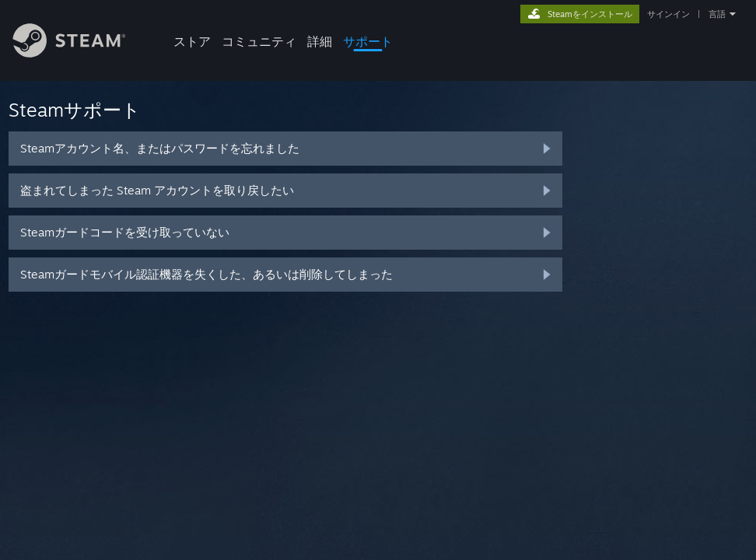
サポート (368, 41)
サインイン (668, 14)
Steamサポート (75, 110)
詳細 (320, 41)
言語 (717, 14)
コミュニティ (259, 41)
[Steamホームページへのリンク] (81, 53)
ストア (192, 41)
